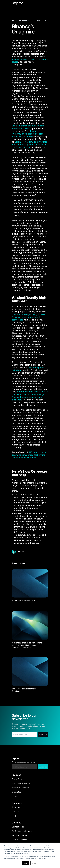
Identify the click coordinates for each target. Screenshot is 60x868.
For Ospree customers (22, 831)
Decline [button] (34, 863)
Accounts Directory (20, 788)
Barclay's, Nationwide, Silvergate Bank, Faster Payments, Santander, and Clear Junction (30, 145)
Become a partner (20, 835)
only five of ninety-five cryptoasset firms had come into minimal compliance (29, 317)
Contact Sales (18, 827)
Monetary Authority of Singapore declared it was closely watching (29, 134)
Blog (14, 816)
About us (16, 807)
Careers (15, 812)
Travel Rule (17, 779)
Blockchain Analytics (21, 783)
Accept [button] (26, 863)
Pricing (15, 796)
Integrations (17, 792)
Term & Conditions (20, 840)
